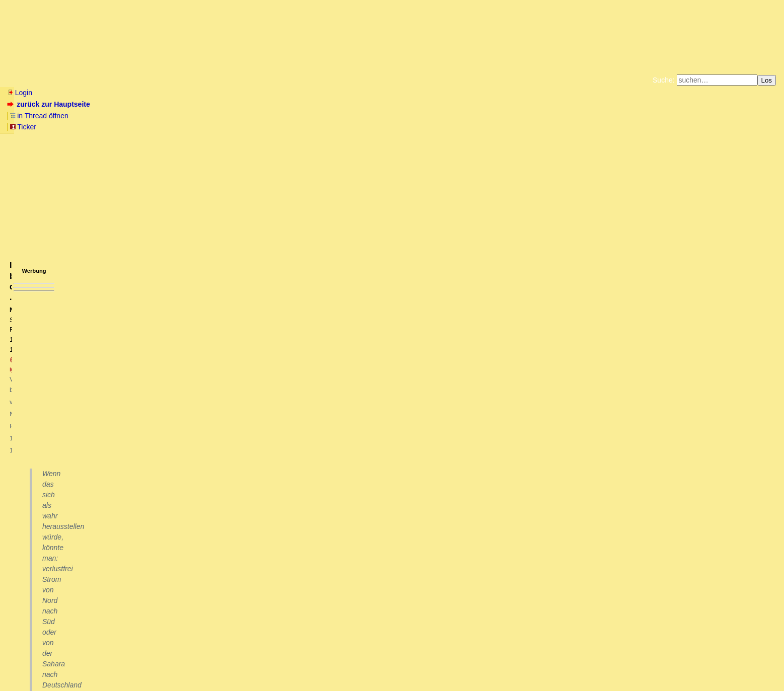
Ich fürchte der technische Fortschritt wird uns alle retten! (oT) (118, 599)
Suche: (664, 80)
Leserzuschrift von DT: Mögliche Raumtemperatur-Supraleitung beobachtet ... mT (152, 551)
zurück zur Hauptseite (50, 104)
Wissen (84, 80)
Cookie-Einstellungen (550, 126)
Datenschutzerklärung (509, 118)
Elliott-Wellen (132, 80)
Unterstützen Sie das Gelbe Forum (252, 126)
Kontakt (93, 663)
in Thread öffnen (124, 104)
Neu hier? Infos (32, 80)
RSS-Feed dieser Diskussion (600, 536)
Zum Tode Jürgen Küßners (360, 118)
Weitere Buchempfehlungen (413, 126)
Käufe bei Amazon (343, 126)
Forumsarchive (313, 80)
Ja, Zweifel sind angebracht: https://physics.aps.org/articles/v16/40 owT (140, 590)
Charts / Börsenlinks (242, 80)
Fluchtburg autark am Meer (282, 118)
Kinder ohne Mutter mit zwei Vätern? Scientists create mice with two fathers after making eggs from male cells (193, 571)
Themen (181, 80)
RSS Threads (63, 663)
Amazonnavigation (490, 126)
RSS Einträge (26, 663)
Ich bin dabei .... (48, 628)
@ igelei (157, 159)
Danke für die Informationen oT (70, 561)
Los (767, 80)
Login (20, 93)
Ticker (170, 104)
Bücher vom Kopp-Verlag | (440, 118)
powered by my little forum (392, 679)
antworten (35, 516)
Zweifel (33, 580)
